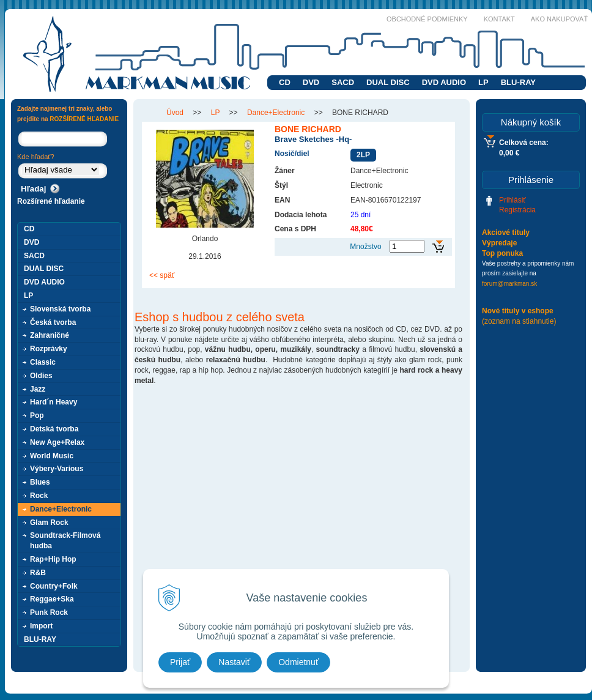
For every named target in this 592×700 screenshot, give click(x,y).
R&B (38, 573)
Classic (43, 362)
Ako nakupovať (559, 19)
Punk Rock (49, 612)
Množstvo (365, 247)
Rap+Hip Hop (53, 559)
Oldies (41, 376)
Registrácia (517, 210)
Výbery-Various (57, 469)
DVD (311, 82)
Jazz (38, 389)
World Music (52, 456)
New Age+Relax (57, 442)
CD (285, 82)
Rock (39, 496)
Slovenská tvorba (60, 309)
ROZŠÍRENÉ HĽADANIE (84, 119)
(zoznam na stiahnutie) (519, 321)
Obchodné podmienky (427, 19)
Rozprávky (49, 349)
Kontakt (499, 19)
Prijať (180, 662)
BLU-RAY (518, 82)
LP (483, 82)
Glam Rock (49, 523)
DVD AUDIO (444, 82)
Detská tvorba (54, 429)
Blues (40, 482)
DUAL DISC (388, 82)
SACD (343, 82)
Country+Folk (54, 586)
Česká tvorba (53, 322)
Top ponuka (502, 253)
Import (41, 626)
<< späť (162, 275)
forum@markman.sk (509, 284)
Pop (37, 415)
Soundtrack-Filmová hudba (65, 541)
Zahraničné (50, 335)
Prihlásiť (512, 200)
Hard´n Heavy (54, 402)
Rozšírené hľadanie (51, 201)
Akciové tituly (506, 233)
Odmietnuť (298, 662)
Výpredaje (499, 243)
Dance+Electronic (61, 509)
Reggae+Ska (52, 599)
